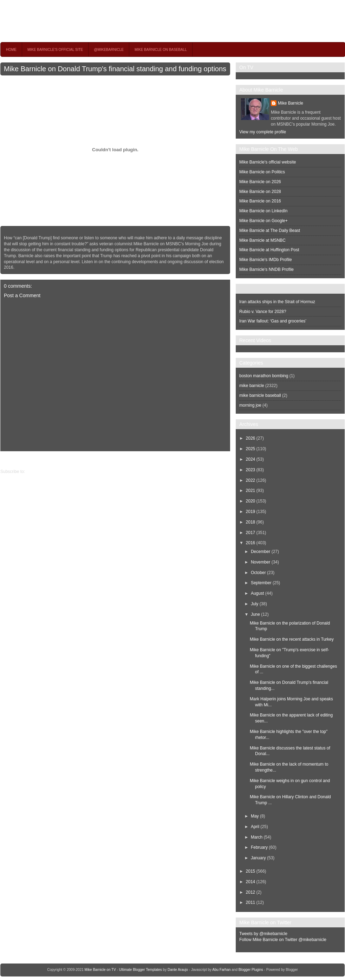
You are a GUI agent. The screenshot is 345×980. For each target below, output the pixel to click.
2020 (251, 501)
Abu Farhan (221, 970)
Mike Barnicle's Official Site (55, 50)
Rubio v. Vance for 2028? (263, 312)
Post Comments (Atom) (48, 472)
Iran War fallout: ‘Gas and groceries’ (273, 321)
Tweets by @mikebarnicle (263, 934)
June (255, 614)
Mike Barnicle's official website (268, 162)
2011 (251, 902)
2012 (251, 892)
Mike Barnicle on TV (62, 21)
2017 (251, 533)
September (261, 583)
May (255, 816)
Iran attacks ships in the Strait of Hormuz (277, 302)
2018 (251, 522)
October (258, 573)
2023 (251, 470)
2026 (251, 438)
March (257, 837)
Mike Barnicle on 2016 (260, 201)
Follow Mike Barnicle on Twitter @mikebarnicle (283, 940)
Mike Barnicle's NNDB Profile (266, 269)
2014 (251, 882)
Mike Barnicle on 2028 (260, 192)
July (255, 604)
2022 (251, 480)
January (258, 858)
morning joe (250, 405)
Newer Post (225, 460)
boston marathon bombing (264, 376)
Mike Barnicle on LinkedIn (263, 211)
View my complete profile (263, 132)
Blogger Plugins (251, 970)
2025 (251, 449)
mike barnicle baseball (260, 395)
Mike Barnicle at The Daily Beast (270, 231)
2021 (251, 491)
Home (11, 50)
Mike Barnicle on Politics (262, 172)
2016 (251, 543)
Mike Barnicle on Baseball (161, 50)
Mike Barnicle (291, 103)
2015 (251, 871)
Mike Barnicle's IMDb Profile (266, 260)
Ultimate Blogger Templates (141, 970)
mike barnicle (252, 386)
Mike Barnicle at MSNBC (262, 240)
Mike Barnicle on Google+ (263, 221)
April (255, 827)
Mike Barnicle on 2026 (260, 182)
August (257, 593)
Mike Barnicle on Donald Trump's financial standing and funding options (115, 69)
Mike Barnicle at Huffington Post (269, 250)
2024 (251, 459)
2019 (251, 512)
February (259, 847)
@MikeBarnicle (109, 50)
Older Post (10, 460)
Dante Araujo (178, 970)
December (261, 552)
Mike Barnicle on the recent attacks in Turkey (292, 639)
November (261, 562)
